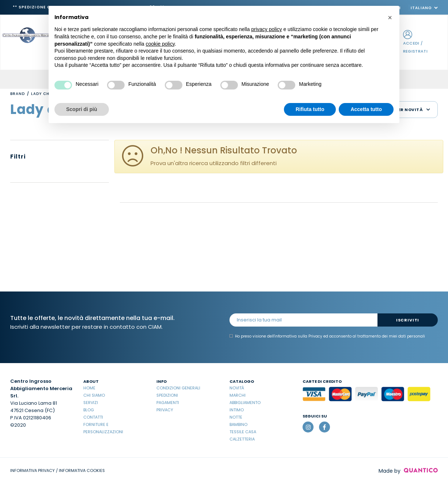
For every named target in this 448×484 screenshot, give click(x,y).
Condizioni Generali (178, 388)
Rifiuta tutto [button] (310, 109)
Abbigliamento (245, 403)
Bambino (238, 424)
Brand (18, 94)
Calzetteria (242, 439)
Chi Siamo (94, 395)
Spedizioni (167, 395)
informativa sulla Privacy (298, 336)
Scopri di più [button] (82, 109)
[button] (390, 18)
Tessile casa (243, 432)
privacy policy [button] (267, 29)
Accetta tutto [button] (366, 109)
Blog (89, 410)
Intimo (237, 410)
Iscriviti (408, 320)
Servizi (91, 403)
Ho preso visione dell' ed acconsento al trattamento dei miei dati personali (327, 336)
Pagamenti (168, 403)
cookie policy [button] (160, 44)
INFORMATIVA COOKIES (82, 470)
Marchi (238, 395)
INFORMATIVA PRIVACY (33, 470)
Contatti (93, 417)
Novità (237, 388)
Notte (236, 417)
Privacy (165, 410)
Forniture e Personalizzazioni (103, 428)
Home (89, 388)
